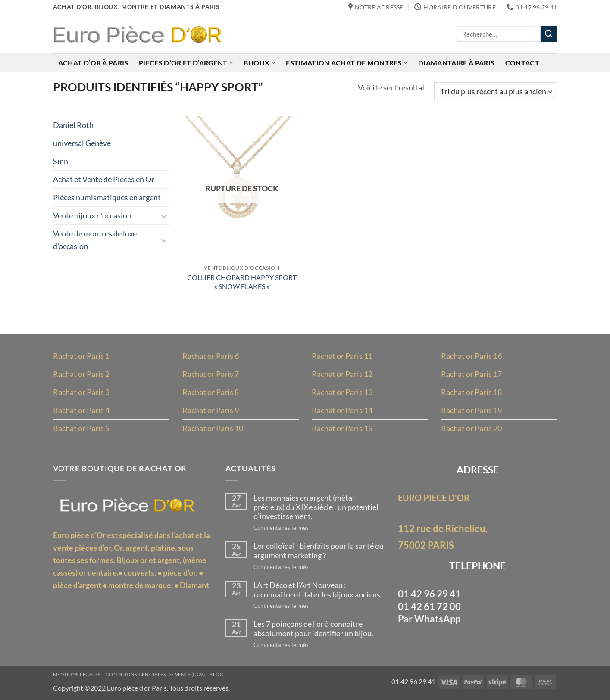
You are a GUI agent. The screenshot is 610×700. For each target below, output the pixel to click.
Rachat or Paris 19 (471, 410)
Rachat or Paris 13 (342, 392)
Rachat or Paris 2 (81, 374)
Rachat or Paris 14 (342, 410)
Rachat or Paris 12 (342, 374)
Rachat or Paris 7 (211, 374)
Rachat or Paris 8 (211, 392)
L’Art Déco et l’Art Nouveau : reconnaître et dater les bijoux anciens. (318, 590)
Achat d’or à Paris (93, 63)
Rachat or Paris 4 (81, 410)
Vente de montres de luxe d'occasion (95, 240)
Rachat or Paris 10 (213, 428)
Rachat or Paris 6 (211, 356)
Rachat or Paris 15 (342, 428)
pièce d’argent (77, 585)
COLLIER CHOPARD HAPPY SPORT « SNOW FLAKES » (242, 282)
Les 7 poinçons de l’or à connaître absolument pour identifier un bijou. (313, 629)
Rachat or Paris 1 (81, 356)
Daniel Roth (73, 125)
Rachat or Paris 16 (471, 356)
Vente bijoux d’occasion (92, 215)
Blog (216, 675)
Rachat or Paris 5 (81, 428)
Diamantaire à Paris (456, 63)
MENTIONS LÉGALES (77, 675)
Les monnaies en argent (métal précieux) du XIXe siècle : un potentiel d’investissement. (316, 507)
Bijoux (259, 63)
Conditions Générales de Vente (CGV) (155, 675)
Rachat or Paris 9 (211, 410)
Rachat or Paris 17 (471, 374)
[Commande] (496, 92)
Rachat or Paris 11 (342, 356)
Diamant (194, 585)
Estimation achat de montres (347, 63)
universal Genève (82, 143)
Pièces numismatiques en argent (107, 197)
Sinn (61, 161)
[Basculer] (164, 216)
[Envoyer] (549, 34)
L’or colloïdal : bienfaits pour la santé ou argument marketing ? (319, 551)
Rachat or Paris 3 (81, 392)
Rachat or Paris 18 (471, 392)
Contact (522, 63)
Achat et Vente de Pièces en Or (104, 179)
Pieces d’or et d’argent (186, 63)
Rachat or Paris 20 (471, 428)
